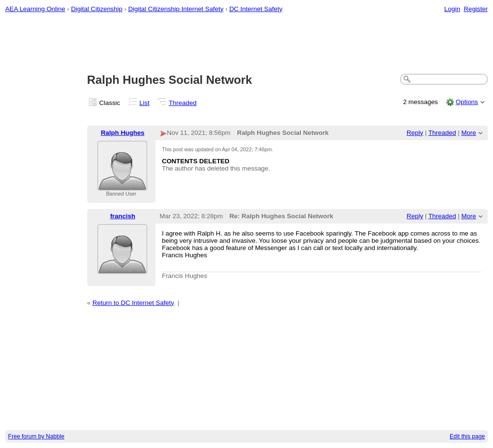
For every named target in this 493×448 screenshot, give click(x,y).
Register (476, 9)
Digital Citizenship (97, 9)
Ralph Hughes (123, 133)
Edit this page (467, 436)
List (145, 103)
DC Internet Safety (256, 9)
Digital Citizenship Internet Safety (176, 9)
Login (452, 9)
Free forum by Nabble (36, 436)
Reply (415, 133)
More (469, 133)
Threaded (183, 103)
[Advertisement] (247, 44)
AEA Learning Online (35, 9)
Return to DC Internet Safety (133, 303)
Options (467, 102)
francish (123, 216)
